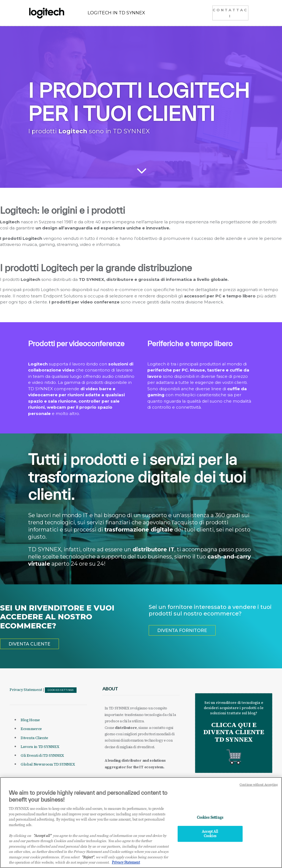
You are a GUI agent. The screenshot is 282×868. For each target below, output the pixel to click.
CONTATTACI (230, 13)
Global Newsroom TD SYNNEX (48, 764)
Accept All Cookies (210, 838)
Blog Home (30, 720)
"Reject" (88, 861)
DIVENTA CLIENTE (29, 644)
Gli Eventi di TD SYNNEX (42, 755)
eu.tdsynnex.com (144, 780)
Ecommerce (31, 729)
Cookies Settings (61, 690)
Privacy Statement (26, 690)
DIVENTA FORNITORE (182, 630)
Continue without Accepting (259, 789)
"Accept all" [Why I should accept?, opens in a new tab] (42, 840)
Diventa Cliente (34, 738)
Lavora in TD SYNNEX (40, 747)
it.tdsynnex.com (117, 780)
